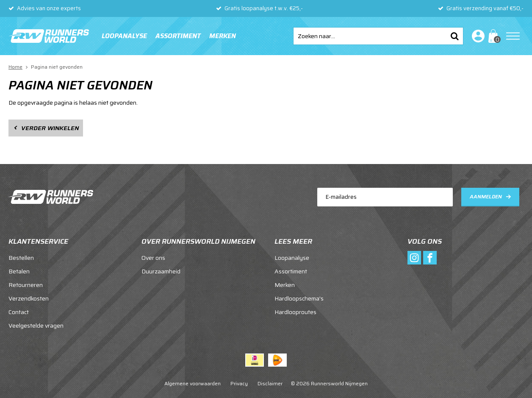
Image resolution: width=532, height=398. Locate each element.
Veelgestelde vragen (36, 326)
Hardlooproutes (295, 312)
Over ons (153, 258)
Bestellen (21, 258)
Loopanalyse (124, 36)
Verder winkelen (50, 128)
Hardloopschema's (299, 298)
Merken (223, 36)
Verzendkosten (29, 298)
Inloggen (477, 36)
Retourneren (26, 285)
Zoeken (454, 36)
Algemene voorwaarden (193, 383)
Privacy (239, 383)
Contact (19, 312)
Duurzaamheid (161, 271)
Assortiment (178, 36)
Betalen (19, 271)
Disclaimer (270, 383)
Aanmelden (486, 196)
